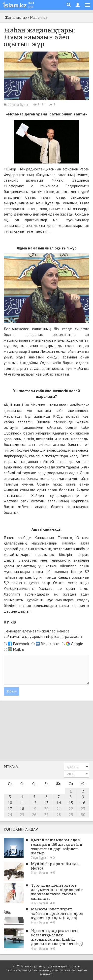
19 (34, 809)
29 (71, 815)
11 (22, 803)
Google (77, 644)
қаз (31, 2)
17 (10, 809)
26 (34, 815)
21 (59, 809)
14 (59, 803)
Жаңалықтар (16, 17)
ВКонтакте (50, 644)
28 (59, 815)
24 (10, 815)
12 (34, 803)
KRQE (58, 416)
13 (46, 803)
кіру (28, 636)
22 (71, 809)
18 (22, 809)
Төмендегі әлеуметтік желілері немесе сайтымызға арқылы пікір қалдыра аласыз (43, 634)
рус (31, 6)
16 (83, 803)
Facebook (21, 644)
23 (83, 809)
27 (46, 815)
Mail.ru (18, 649)
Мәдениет (39, 17)
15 (71, 803)
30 (83, 815)
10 (10, 803)
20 (46, 809)
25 (22, 815)
